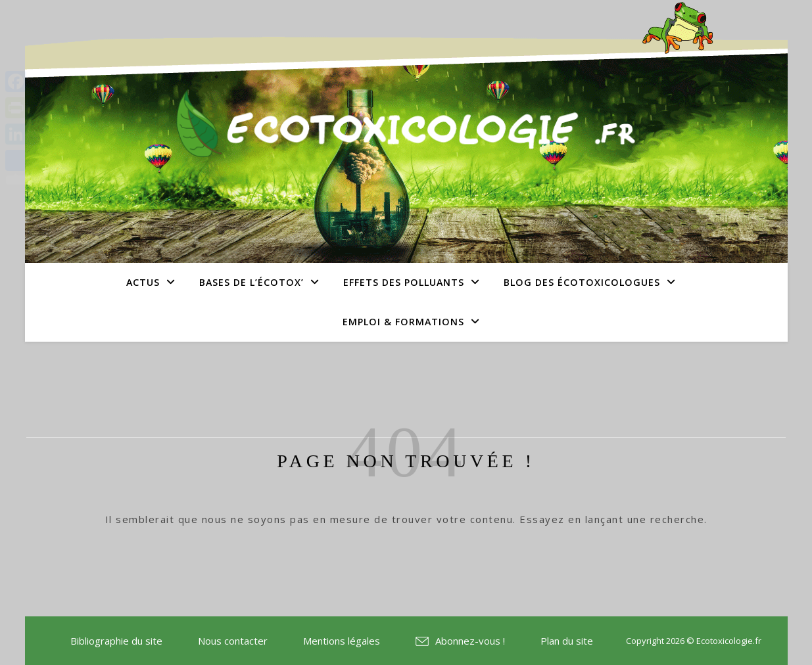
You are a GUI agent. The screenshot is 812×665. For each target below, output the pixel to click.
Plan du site (567, 641)
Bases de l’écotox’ (251, 282)
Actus (143, 282)
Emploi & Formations (403, 322)
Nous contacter (233, 641)
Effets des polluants (404, 282)
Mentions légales (342, 641)
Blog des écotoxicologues (582, 282)
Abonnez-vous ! (470, 641)
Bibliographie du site (116, 641)
